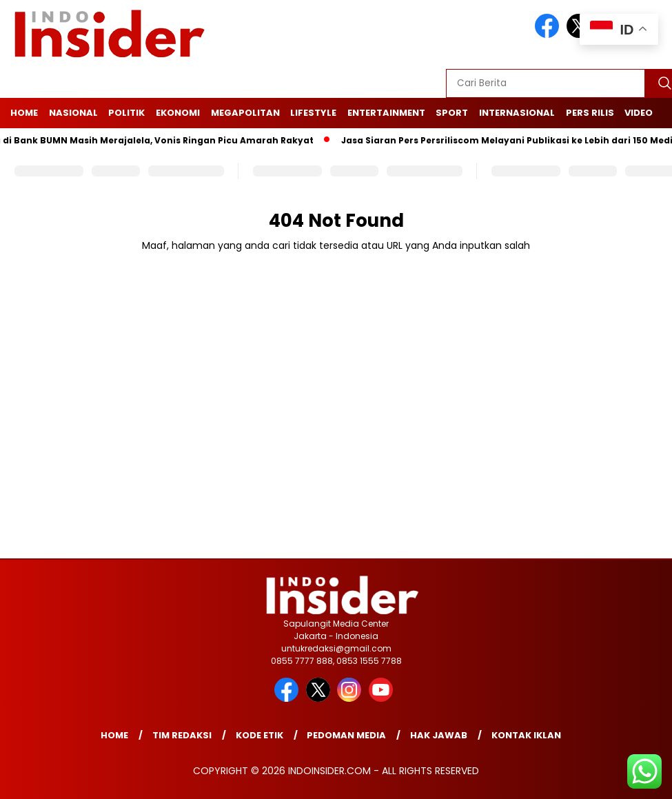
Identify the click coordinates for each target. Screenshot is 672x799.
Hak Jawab (439, 735)
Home (24, 113)
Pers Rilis (590, 113)
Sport (452, 113)
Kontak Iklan (526, 735)
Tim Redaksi (182, 735)
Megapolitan (245, 113)
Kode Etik (259, 735)
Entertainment (386, 113)
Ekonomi (178, 113)
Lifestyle (313, 113)
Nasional (73, 113)
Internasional (517, 113)
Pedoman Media (346, 735)
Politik (126, 113)
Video (639, 113)
